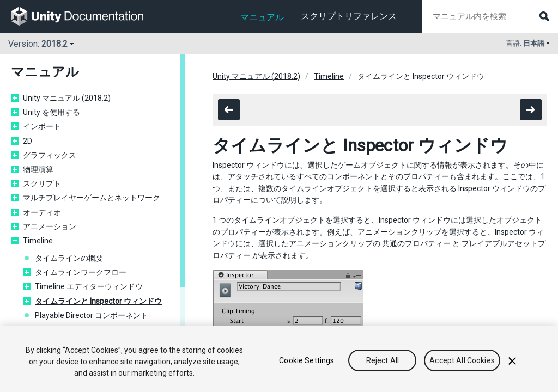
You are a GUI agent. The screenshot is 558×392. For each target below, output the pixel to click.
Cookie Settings (307, 360)
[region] (279, 359)
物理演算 (38, 169)
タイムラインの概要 (69, 258)
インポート (42, 126)
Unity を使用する (51, 112)
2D (28, 141)
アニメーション (50, 226)
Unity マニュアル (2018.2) (67, 98)
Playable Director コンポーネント (92, 315)
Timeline (38, 241)
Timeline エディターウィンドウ (89, 286)
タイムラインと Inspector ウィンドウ (98, 301)
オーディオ (42, 212)
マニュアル (262, 17)
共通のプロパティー (416, 243)
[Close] (512, 361)
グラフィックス (50, 155)
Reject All (383, 360)
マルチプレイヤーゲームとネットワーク (92, 198)
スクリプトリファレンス (349, 16)
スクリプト (42, 183)
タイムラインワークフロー (81, 272)
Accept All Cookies (462, 360)
